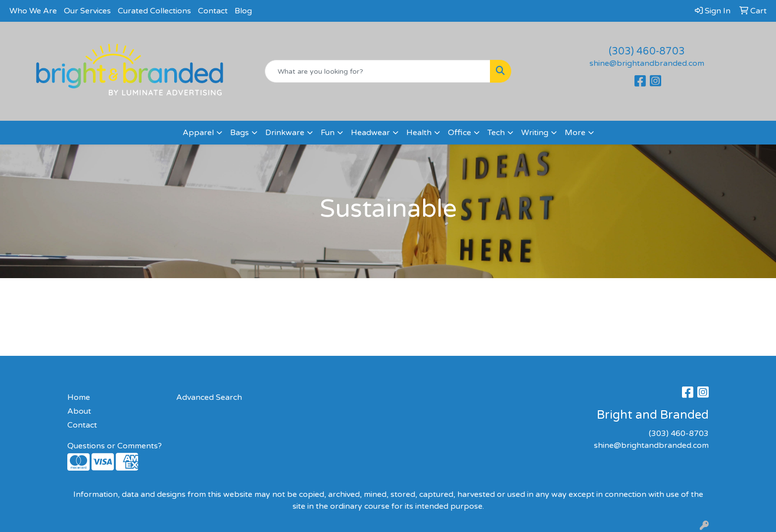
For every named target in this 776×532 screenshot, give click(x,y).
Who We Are (33, 11)
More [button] (575, 133)
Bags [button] (240, 133)
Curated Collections (154, 11)
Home (79, 397)
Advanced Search (209, 397)
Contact (213, 11)
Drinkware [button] (285, 133)
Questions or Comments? (115, 446)
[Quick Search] (378, 71)
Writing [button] (535, 133)
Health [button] (419, 133)
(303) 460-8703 (647, 51)
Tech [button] (496, 133)
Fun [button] (328, 133)
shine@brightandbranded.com (647, 63)
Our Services (87, 11)
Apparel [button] (198, 133)
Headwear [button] (370, 133)
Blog (243, 11)
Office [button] (460, 133)
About (79, 411)
